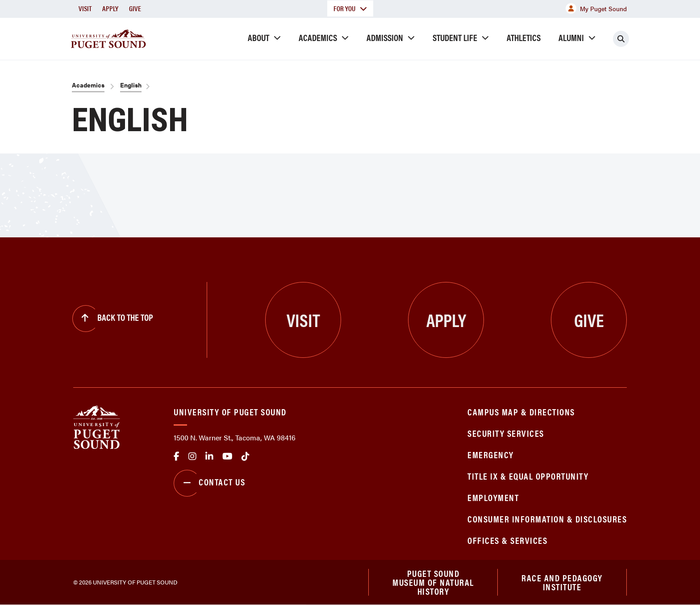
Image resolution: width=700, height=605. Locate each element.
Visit (85, 8)
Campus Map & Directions (521, 412)
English (131, 85)
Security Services (506, 433)
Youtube (227, 456)
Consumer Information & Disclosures (547, 519)
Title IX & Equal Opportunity (528, 476)
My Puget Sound (596, 8)
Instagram (192, 456)
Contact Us (209, 483)
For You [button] (350, 8)
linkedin (209, 456)
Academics (318, 37)
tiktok (246, 456)
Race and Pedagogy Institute (562, 582)
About (258, 37)
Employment (493, 497)
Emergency (491, 454)
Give (135, 8)
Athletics (524, 37)
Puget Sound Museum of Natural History (433, 582)
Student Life (455, 37)
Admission (385, 37)
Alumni (571, 37)
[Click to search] (621, 39)
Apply (110, 8)
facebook (177, 456)
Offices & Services (507, 540)
